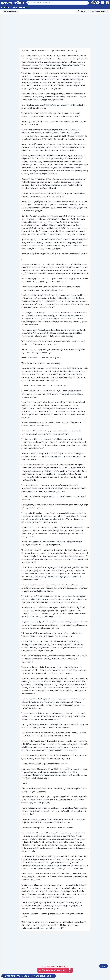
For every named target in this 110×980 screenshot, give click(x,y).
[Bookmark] (82, 12)
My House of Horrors (21, 7)
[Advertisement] (55, 31)
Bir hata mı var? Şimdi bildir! (55, 966)
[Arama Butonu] (87, 3)
